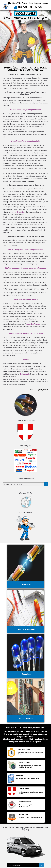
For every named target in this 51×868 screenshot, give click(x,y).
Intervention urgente (15, 865)
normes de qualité (17, 212)
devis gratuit (24, 374)
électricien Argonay (33, 324)
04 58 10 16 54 (30, 7)
